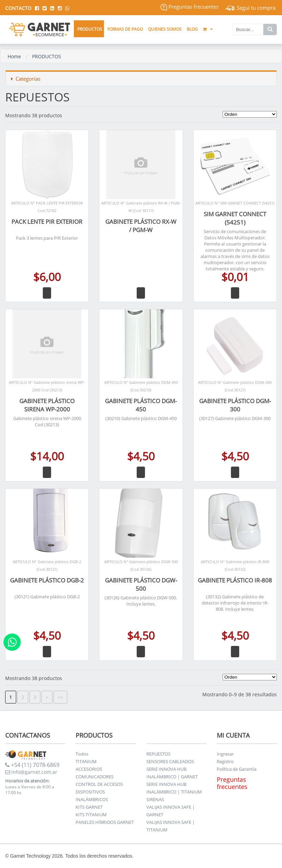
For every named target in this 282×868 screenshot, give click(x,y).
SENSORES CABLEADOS (170, 761)
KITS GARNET (89, 807)
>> (60, 697)
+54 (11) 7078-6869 (32, 765)
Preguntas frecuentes (189, 7)
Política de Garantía (237, 769)
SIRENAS (155, 799)
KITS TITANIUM (91, 815)
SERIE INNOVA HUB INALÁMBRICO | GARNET (172, 773)
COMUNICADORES (95, 777)
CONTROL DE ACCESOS (99, 784)
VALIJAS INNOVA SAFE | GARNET (171, 811)
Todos (82, 754)
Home (14, 56)
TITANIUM (86, 761)
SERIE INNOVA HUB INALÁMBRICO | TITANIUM (174, 788)
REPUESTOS (158, 754)
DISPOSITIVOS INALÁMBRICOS (92, 796)
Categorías (26, 79)
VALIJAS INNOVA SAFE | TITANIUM (171, 826)
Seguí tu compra (250, 8)
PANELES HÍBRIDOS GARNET (105, 822)
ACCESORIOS (89, 769)
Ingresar (225, 754)
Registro (225, 761)
